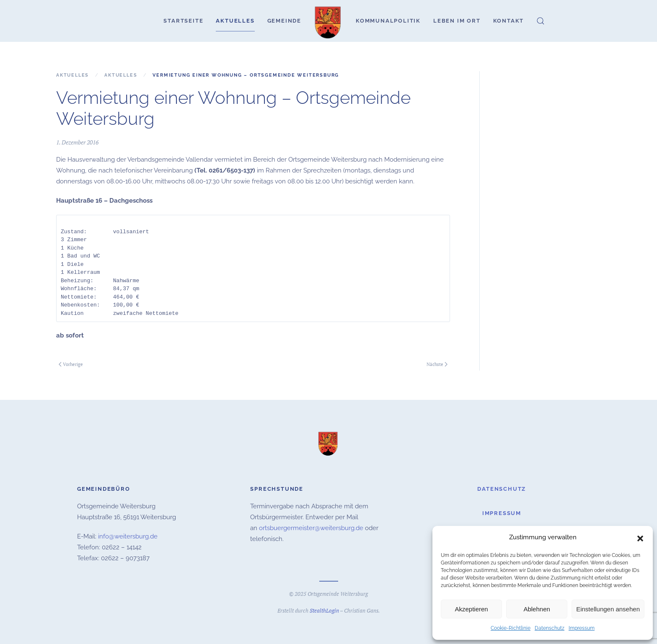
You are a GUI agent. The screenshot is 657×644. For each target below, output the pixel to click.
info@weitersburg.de (128, 536)
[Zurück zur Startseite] (328, 21)
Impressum (582, 628)
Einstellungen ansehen (608, 609)
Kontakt (509, 21)
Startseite (183, 21)
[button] (640, 538)
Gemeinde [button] (284, 21)
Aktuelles (235, 21)
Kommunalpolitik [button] (388, 21)
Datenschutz (550, 628)
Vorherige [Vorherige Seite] (71, 364)
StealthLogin (324, 609)
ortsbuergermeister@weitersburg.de (311, 527)
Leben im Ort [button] (457, 21)
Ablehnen (537, 609)
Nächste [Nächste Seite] (437, 364)
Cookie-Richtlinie (511, 628)
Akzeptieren (471, 609)
